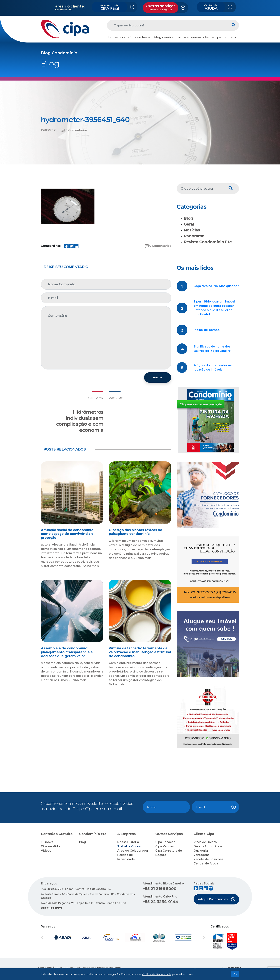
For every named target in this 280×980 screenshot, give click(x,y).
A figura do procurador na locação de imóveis (213, 367)
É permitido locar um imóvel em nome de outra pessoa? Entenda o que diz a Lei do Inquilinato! (214, 308)
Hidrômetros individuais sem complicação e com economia (80, 421)
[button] (53, 937)
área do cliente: (70, 6)
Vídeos (46, 851)
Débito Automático (208, 846)
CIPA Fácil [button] (110, 7)
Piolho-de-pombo (207, 330)
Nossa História (128, 842)
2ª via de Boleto (205, 842)
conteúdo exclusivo (136, 37)
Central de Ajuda (206, 863)
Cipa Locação (165, 842)
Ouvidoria (201, 851)
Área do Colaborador (133, 851)
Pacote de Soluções (208, 859)
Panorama (194, 236)
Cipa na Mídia (51, 846)
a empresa (192, 37)
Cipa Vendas (165, 846)
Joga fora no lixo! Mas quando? (216, 286)
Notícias (192, 230)
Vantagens (202, 855)
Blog (188, 218)
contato (230, 37)
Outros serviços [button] (161, 7)
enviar (158, 377)
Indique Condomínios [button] (216, 899)
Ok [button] (235, 974)
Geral (189, 224)
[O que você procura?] (168, 25)
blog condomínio (168, 37)
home (113, 37)
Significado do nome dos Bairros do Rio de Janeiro (212, 349)
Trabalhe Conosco (131, 846)
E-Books (47, 842)
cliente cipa (212, 37)
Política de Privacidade (157, 974)
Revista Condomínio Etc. (208, 242)
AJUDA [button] (211, 7)
